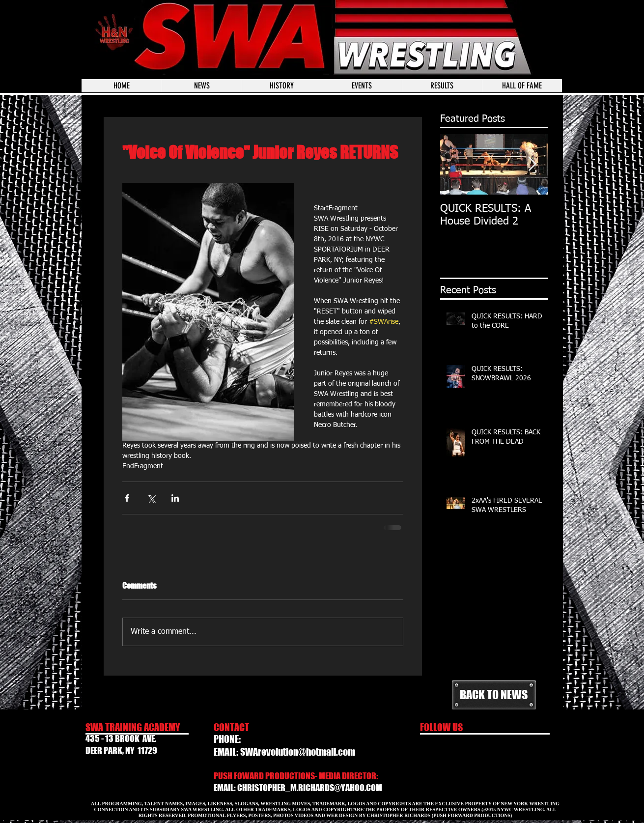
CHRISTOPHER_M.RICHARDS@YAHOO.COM (310, 788)
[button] (362, 86)
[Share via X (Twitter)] (151, 498)
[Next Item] (532, 164)
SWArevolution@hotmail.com (298, 752)
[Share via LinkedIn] (175, 498)
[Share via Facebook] (127, 498)
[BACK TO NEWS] (494, 695)
